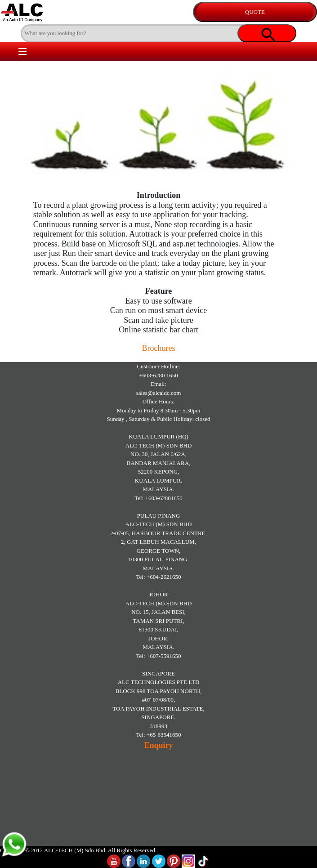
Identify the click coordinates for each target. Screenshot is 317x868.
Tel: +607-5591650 (159, 656)
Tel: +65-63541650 (159, 735)
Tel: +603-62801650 (158, 498)
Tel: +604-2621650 (159, 577)
